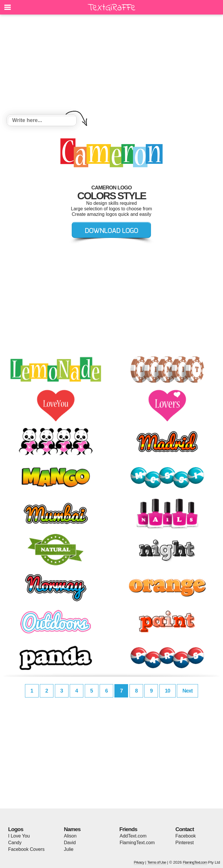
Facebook (186, 836)
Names (72, 829)
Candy (15, 843)
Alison (70, 836)
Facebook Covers (26, 849)
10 (168, 691)
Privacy (139, 862)
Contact (185, 829)
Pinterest (185, 843)
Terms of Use (157, 862)
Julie (69, 849)
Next (187, 691)
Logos (16, 829)
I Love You (19, 836)
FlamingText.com (137, 843)
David (70, 843)
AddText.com (133, 836)
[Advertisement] (111, 65)
